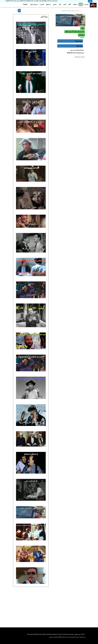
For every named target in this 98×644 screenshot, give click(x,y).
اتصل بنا (42, 4)
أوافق (90, 1)
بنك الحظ (79, 46)
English (25, 4)
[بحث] (19, 11)
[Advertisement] (49, 608)
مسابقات (75, 4)
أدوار (60, 4)
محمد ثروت (79, 41)
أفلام (70, 4)
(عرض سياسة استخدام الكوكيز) (13, 1)
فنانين (65, 4)
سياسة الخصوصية (75, 637)
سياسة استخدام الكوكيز (64, 637)
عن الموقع (49, 4)
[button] (81, 35)
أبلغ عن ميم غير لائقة (79, 57)
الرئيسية (86, 4)
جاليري (55, 4)
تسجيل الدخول (34, 4)
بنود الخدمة (82, 637)
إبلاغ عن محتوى (53, 637)
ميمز (81, 4)
